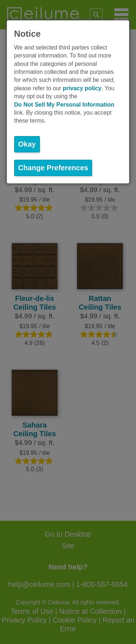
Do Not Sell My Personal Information (64, 105)
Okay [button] (27, 144)
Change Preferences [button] (53, 168)
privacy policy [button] (82, 88)
